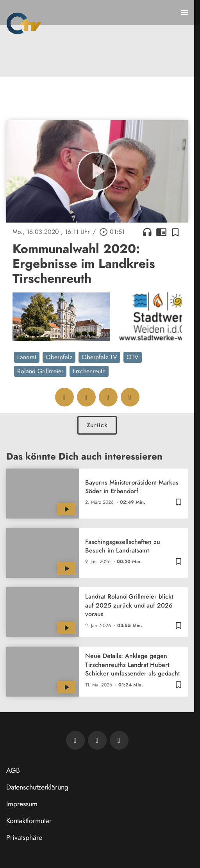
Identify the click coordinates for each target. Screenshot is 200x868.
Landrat (27, 357)
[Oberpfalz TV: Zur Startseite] (24, 23)
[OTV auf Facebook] (97, 740)
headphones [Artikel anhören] (147, 232)
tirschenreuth (89, 371)
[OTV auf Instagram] (119, 740)
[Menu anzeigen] (184, 12)
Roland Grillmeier (40, 371)
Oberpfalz (59, 357)
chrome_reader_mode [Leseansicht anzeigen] (161, 232)
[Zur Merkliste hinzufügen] (175, 232)
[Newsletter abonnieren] (75, 740)
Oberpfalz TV (99, 357)
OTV (133, 357)
